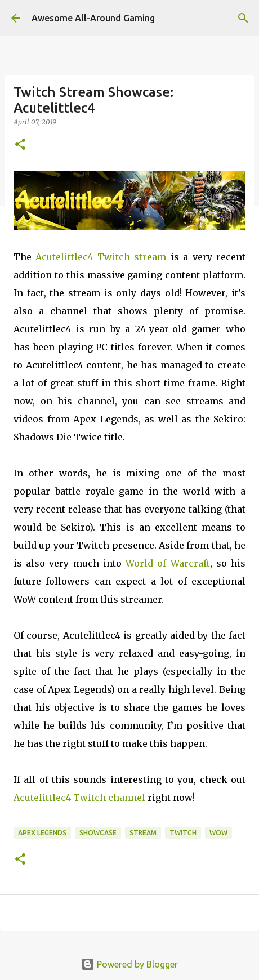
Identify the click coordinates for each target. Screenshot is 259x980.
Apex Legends (42, 833)
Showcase (98, 833)
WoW (218, 833)
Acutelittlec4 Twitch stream (101, 257)
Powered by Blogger (129, 964)
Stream (143, 833)
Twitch (183, 833)
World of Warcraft (168, 563)
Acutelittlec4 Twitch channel (79, 798)
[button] (20, 145)
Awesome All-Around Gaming (93, 18)
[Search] (243, 18)
